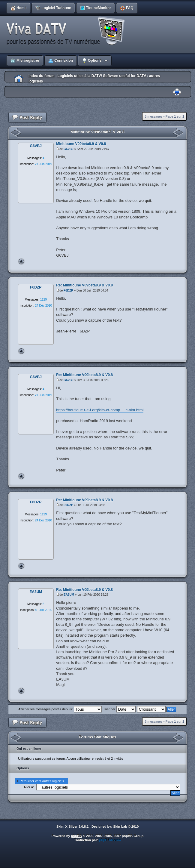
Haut (21, 261)
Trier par (119, 709)
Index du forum (42, 76)
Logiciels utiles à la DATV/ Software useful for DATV (102, 76)
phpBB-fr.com (110, 840)
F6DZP (68, 290)
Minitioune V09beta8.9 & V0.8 (97, 132)
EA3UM (69, 595)
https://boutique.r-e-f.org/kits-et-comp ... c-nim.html (100, 410)
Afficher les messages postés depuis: (60, 709)
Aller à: (29, 787)
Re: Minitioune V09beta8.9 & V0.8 (84, 285)
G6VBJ (69, 149)
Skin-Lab (120, 826)
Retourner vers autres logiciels (42, 781)
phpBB (76, 836)
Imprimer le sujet (177, 92)
